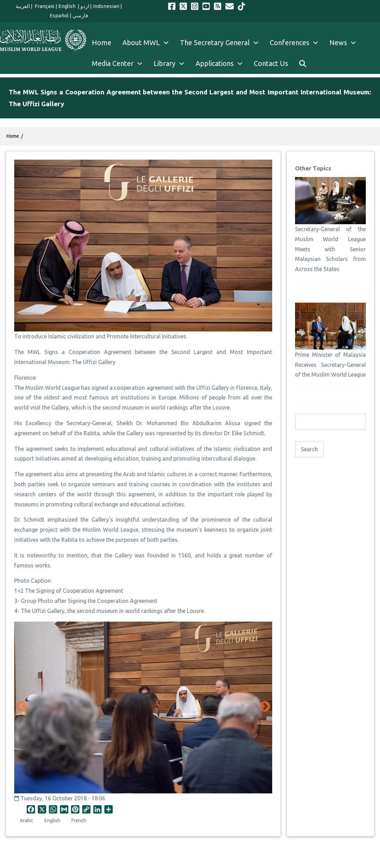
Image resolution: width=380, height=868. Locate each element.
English (67, 6)
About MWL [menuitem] (148, 43)
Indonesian (106, 6)
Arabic (27, 820)
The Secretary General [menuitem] (222, 43)
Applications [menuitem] (222, 64)
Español (59, 15)
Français (44, 6)
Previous (21, 707)
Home (13, 136)
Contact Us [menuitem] (271, 63)
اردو (85, 6)
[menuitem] (303, 64)
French (79, 820)
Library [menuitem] (172, 64)
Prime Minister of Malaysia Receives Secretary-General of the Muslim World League (330, 365)
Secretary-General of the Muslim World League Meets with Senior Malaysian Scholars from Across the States (330, 249)
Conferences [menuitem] (297, 43)
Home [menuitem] (102, 43)
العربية (23, 6)
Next (265, 707)
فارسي (80, 15)
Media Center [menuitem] (120, 64)
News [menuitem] (346, 43)
